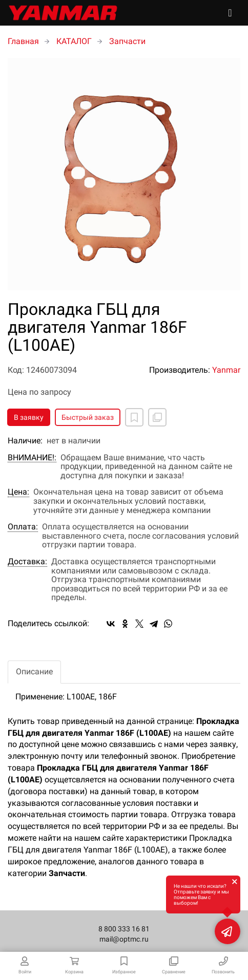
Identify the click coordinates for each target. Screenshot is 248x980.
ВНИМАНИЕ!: (32, 458)
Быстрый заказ (88, 417)
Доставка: (27, 562)
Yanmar (226, 370)
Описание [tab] (34, 672)
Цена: (18, 492)
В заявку (29, 417)
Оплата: (23, 527)
